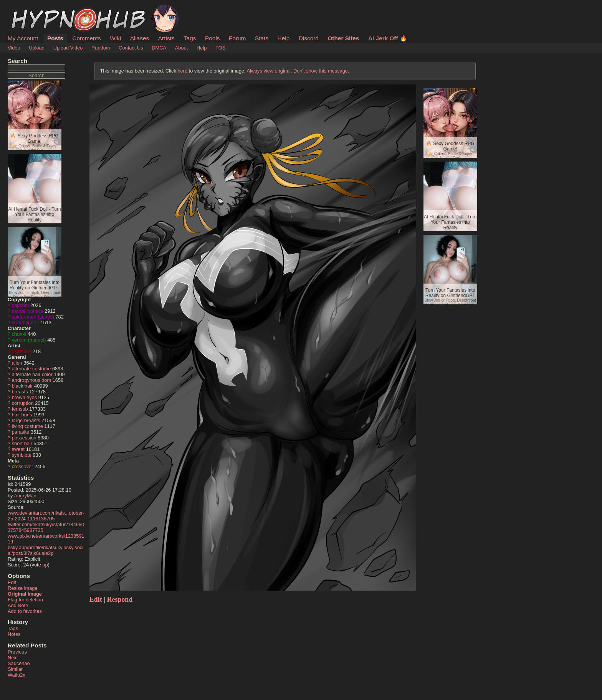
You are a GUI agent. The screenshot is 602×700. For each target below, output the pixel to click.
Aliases (140, 38)
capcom (21, 305)
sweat (18, 449)
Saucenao (19, 663)
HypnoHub (29, 9)
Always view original (269, 71)
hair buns (22, 415)
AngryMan (25, 496)
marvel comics (28, 311)
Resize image (23, 588)
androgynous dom (31, 380)
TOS (220, 48)
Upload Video (68, 48)
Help (284, 38)
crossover (22, 466)
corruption (23, 403)
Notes (14, 634)
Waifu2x (17, 675)
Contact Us (131, 48)
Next (13, 658)
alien (17, 363)
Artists (166, 38)
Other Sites (343, 38)
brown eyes (24, 397)
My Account (23, 38)
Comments (86, 38)
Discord (309, 38)
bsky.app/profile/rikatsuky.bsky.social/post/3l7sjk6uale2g (45, 550)
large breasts (26, 420)
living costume (27, 426)
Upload (37, 48)
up (45, 565)
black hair (22, 386)
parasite (21, 432)
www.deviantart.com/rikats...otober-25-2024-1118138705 (46, 516)
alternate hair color (32, 374)
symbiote (22, 455)
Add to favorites (25, 611)
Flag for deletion (25, 600)
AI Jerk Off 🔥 (388, 38)
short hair (22, 443)
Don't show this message (321, 71)
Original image (25, 594)
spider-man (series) (33, 317)
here (182, 71)
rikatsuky (22, 351)
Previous (17, 652)
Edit (12, 582)
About (181, 48)
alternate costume (31, 369)
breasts (20, 392)
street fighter (26, 323)
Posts (55, 38)
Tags (190, 38)
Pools (212, 38)
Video (14, 48)
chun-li (19, 334)
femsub (20, 409)
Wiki (115, 38)
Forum (237, 38)
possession (24, 438)
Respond (120, 599)
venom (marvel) (29, 340)
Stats (262, 38)
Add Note (18, 605)
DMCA (159, 48)
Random (101, 48)
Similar (15, 669)
